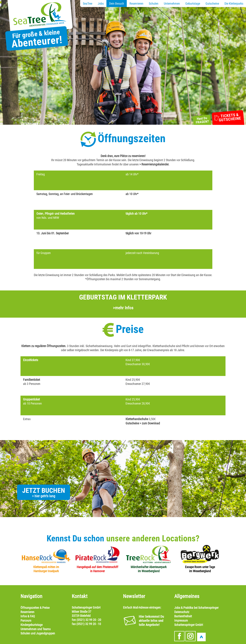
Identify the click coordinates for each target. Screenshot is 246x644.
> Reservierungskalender (154, 164)
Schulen (154, 4)
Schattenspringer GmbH (189, 625)
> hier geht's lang (44, 496)
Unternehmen (172, 4)
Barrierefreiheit (183, 616)
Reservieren (136, 4)
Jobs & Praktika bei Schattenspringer (196, 608)
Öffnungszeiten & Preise (35, 608)
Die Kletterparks (234, 4)
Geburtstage (193, 4)
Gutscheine (212, 4)
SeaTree (88, 4)
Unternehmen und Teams (36, 629)
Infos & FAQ (28, 616)
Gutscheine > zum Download (143, 423)
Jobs (101, 4)
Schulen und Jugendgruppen (38, 633)
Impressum (181, 620)
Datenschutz (182, 612)
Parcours (26, 620)
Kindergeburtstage (32, 625)
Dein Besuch (117, 4)
